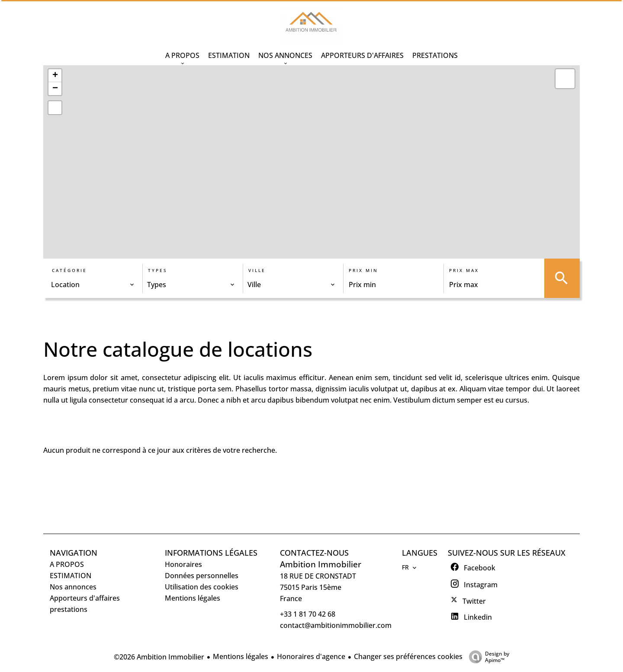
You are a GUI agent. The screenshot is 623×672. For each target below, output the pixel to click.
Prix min (363, 270)
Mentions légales (241, 656)
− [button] (55, 89)
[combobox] (93, 285)
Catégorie (69, 270)
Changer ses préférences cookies (408, 656)
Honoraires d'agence (311, 656)
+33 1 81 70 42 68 (308, 614)
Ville (257, 270)
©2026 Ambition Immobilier (159, 657)
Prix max (464, 270)
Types (157, 270)
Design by (487, 657)
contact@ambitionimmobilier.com (336, 625)
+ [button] (55, 76)
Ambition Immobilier (321, 564)
